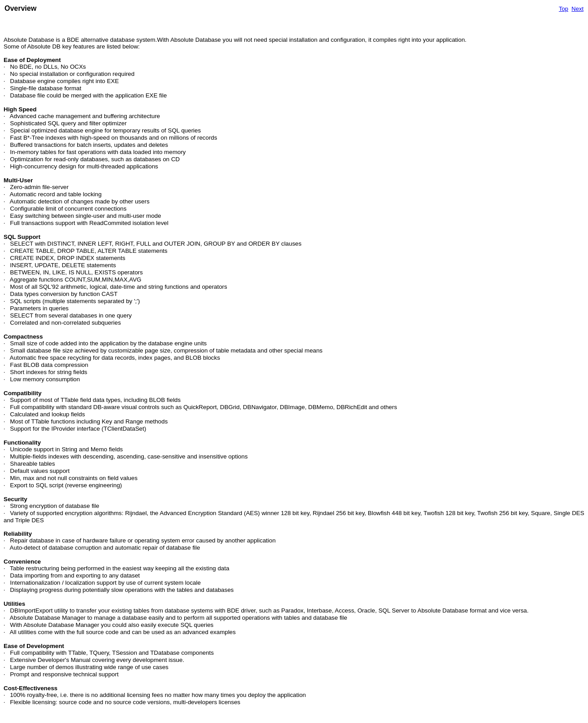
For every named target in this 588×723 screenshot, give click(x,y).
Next (577, 9)
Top (564, 9)
